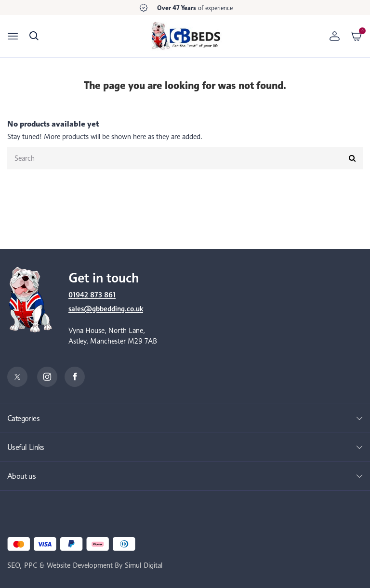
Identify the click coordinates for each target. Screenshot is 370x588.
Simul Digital (144, 565)
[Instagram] (47, 377)
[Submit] (352, 159)
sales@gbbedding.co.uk (106, 309)
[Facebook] (75, 377)
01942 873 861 (92, 295)
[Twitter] (17, 377)
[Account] (335, 36)
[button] (34, 36)
